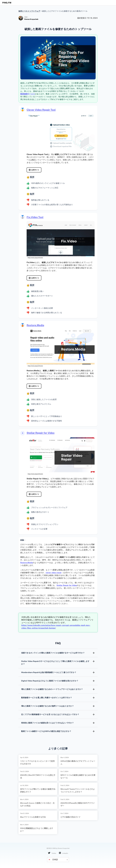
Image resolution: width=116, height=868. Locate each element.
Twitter (52, 853)
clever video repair (54, 573)
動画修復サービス (28, 94)
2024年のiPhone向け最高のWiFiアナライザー (78, 804)
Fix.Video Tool (35, 217)
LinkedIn (64, 853)
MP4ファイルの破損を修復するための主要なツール (78, 776)
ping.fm (7, 3)
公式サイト (35, 170)
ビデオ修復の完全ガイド (70, 817)
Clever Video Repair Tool (41, 110)
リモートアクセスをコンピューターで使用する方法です (37, 762)
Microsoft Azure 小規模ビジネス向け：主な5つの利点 (37, 804)
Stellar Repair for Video (41, 433)
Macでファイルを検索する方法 (33, 817)
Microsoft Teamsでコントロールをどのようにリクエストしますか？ (78, 790)
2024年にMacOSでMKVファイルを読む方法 (38, 776)
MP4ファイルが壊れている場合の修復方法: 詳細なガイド (38, 790)
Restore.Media (35, 325)
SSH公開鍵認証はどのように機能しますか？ (37, 830)
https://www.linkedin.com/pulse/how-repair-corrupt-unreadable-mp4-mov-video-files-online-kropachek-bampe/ (56, 627)
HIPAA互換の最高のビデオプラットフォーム (78, 762)
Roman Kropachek (31, 19)
